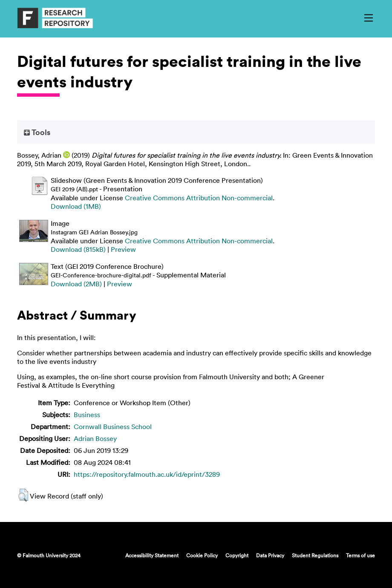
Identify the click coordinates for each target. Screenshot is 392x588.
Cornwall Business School (113, 427)
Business (87, 415)
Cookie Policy (202, 555)
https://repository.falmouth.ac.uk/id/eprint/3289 (147, 474)
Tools (37, 132)
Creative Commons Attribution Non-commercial (199, 198)
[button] (23, 495)
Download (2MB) (76, 284)
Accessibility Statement (152, 555)
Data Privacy (270, 555)
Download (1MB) (76, 206)
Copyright (237, 555)
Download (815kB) (78, 249)
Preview (123, 249)
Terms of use (360, 555)
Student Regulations (315, 555)
